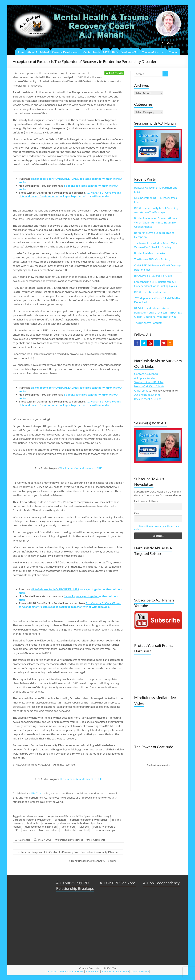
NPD (106, 52)
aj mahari (60, 820)
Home (21, 52)
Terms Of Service (140, 971)
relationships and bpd (76, 830)
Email (137, 513)
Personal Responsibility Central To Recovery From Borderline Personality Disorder (68, 852)
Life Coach (37, 793)
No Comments (97, 840)
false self (84, 826)
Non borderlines (49, 830)
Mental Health (91, 52)
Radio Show (122, 971)
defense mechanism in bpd (41, 826)
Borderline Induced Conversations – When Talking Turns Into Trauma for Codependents (156, 222)
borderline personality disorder (89, 820)
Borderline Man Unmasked (150, 253)
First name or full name (147, 501)
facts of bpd (68, 826)
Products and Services (72, 971)
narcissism (29, 830)
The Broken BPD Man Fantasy (152, 259)
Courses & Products (154, 52)
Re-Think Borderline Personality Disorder (93, 861)
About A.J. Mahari (38, 52)
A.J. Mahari (24, 840)
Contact (174, 52)
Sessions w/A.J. (130, 52)
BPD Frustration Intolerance (151, 292)
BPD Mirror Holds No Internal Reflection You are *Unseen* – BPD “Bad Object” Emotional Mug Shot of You (158, 312)
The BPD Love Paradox (148, 323)
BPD (115, 52)
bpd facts (33, 823)
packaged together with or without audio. (70, 194)
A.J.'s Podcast (92, 971)
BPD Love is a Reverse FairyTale (153, 276)
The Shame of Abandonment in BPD (81, 468)
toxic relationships (104, 830)
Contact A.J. (52, 971)
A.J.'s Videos (108, 971)
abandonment (35, 816)
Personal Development (66, 52)
